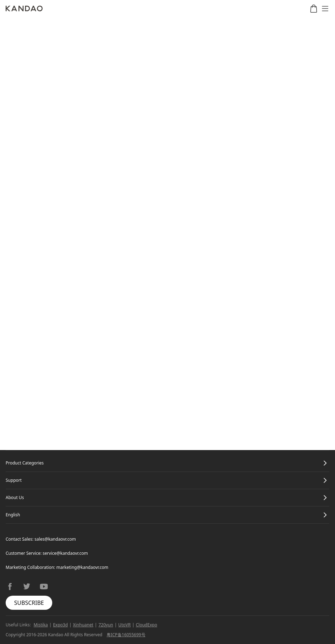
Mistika (41, 625)
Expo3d (60, 625)
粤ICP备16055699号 (126, 635)
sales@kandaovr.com (55, 539)
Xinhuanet (83, 625)
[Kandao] (24, 8)
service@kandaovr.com (65, 553)
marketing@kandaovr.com (82, 567)
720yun (106, 625)
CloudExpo (146, 625)
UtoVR (124, 625)
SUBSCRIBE (29, 603)
